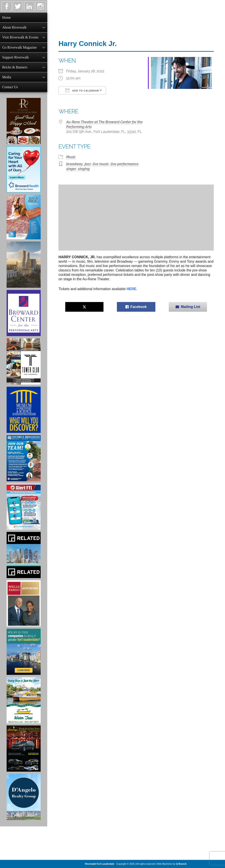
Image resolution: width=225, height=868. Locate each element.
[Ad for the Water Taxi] (24, 700)
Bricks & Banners (15, 67)
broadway (74, 164)
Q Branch (181, 864)
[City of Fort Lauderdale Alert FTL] (24, 507)
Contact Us (10, 87)
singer (71, 169)
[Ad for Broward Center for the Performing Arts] (24, 313)
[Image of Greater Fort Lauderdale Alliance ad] (24, 652)
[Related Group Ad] (24, 555)
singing (84, 169)
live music (101, 164)
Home (6, 17)
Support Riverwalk (15, 57)
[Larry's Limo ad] (24, 749)
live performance (124, 164)
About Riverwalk (14, 27)
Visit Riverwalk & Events (20, 37)
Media (7, 77)
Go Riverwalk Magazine (19, 47)
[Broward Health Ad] (24, 169)
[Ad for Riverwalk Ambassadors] (24, 458)
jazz (88, 164)
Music (71, 157)
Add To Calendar (82, 90)
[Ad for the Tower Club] (24, 361)
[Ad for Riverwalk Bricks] (24, 217)
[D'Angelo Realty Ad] (24, 797)
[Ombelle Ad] (24, 265)
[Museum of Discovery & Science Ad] (24, 410)
